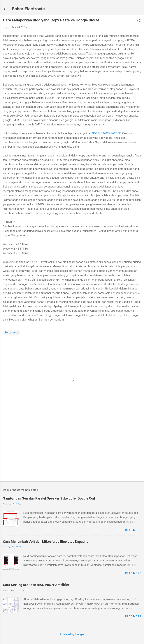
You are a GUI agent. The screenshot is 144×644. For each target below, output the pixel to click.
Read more (133, 530)
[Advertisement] (72, 450)
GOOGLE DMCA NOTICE (106, 133)
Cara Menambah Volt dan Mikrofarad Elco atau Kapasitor (46, 542)
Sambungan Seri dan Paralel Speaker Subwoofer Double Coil (49, 498)
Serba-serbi (12, 333)
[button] (139, 21)
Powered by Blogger (72, 634)
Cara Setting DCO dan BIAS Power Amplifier (36, 585)
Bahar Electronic (28, 9)
